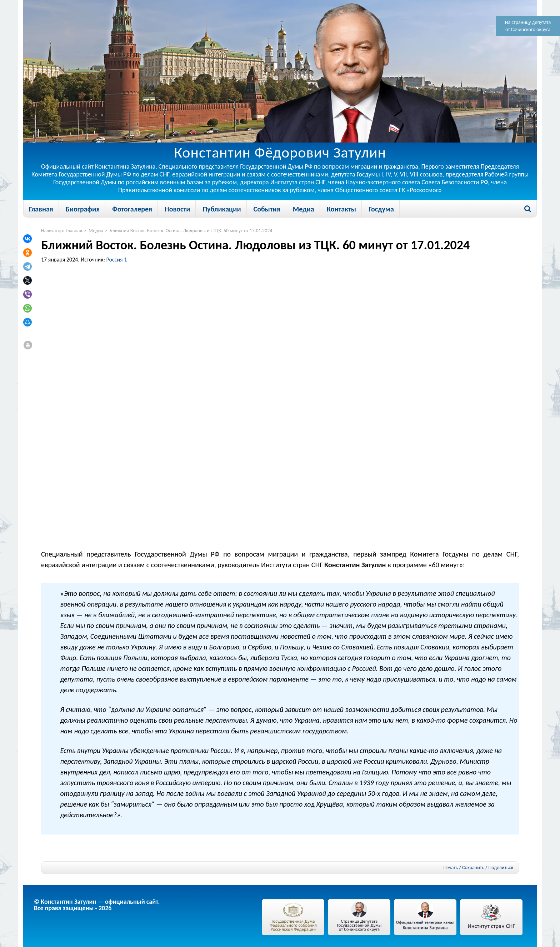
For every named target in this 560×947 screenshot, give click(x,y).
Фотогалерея (132, 209)
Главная (41, 209)
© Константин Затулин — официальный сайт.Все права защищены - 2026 (97, 905)
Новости (177, 209)
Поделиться (501, 868)
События (267, 209)
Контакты (341, 209)
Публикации (222, 209)
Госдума (381, 209)
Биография (83, 209)
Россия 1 (117, 260)
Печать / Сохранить (464, 868)
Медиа (304, 209)
